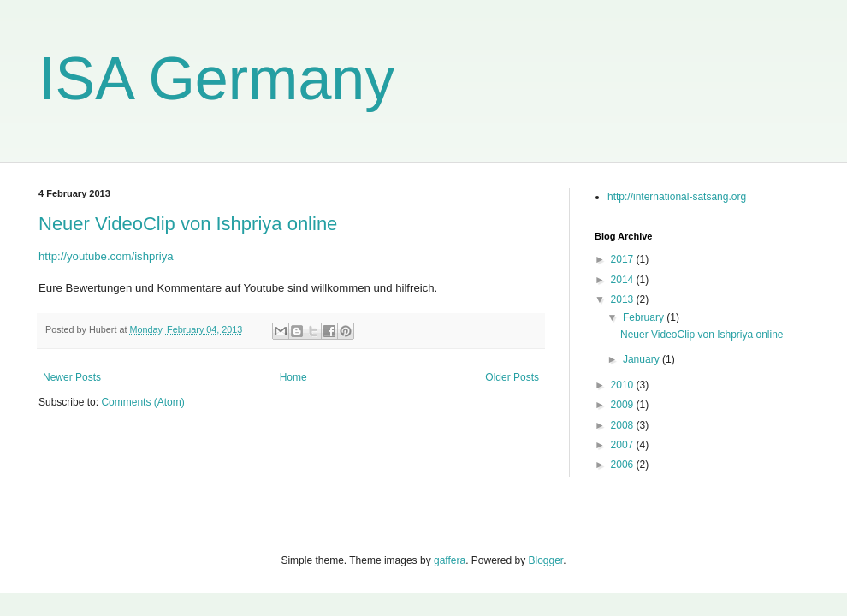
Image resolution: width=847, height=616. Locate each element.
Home (293, 377)
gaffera (450, 560)
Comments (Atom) (142, 402)
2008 (624, 425)
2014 (624, 280)
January (643, 359)
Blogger (546, 560)
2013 (624, 299)
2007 (624, 445)
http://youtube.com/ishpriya (106, 256)
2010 (624, 385)
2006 (624, 465)
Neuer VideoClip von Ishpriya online (188, 224)
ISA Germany (216, 79)
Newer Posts (72, 377)
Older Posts (512, 377)
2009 (624, 405)
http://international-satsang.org (677, 197)
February (645, 317)
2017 (624, 259)
